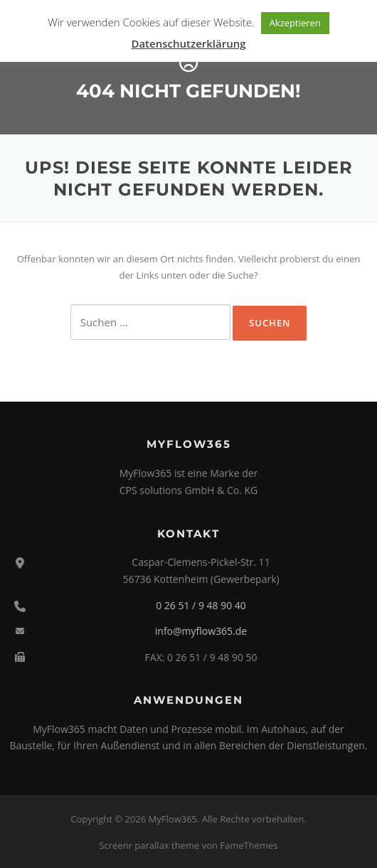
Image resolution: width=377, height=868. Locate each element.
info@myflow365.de (201, 631)
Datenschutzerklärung (188, 43)
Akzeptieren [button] (295, 23)
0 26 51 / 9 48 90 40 (201, 605)
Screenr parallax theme (149, 845)
